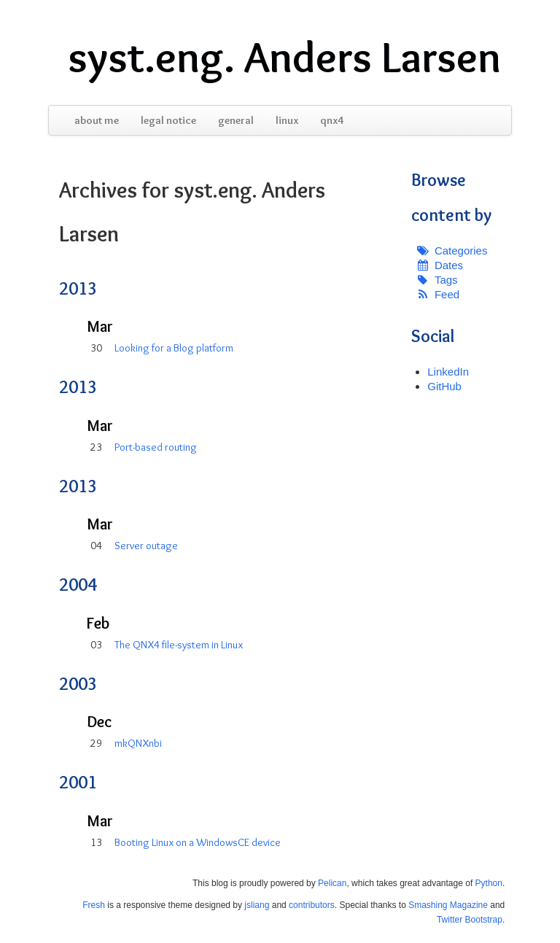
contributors (312, 905)
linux (287, 120)
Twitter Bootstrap (470, 920)
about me (97, 120)
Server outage (146, 546)
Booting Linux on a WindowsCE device (198, 842)
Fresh (94, 905)
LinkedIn (448, 372)
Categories (461, 251)
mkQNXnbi (138, 743)
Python (489, 883)
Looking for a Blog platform (174, 348)
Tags (446, 280)
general (236, 120)
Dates (449, 265)
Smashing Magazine (448, 905)
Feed (447, 294)
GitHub (444, 386)
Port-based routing (156, 447)
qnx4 (332, 120)
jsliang (257, 905)
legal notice (168, 120)
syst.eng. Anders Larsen (284, 57)
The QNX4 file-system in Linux (179, 645)
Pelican (332, 883)
